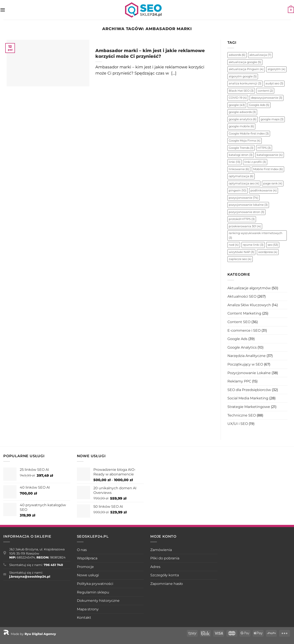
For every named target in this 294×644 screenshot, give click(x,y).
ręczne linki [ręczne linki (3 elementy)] (253, 245)
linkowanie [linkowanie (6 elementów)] (239, 169)
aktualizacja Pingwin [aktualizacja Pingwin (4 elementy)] (246, 69)
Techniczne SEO (242, 415)
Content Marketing (244, 313)
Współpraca (87, 558)
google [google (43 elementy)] (237, 105)
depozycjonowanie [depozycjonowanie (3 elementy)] (267, 98)
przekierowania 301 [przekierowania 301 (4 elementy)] (245, 226)
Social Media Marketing (248, 398)
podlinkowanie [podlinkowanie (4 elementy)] (264, 190)
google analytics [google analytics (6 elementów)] (243, 119)
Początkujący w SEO (245, 364)
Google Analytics (242, 347)
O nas (82, 550)
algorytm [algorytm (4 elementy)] (276, 69)
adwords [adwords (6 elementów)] (237, 55)
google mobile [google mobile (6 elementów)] (241, 126)
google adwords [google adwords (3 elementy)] (242, 112)
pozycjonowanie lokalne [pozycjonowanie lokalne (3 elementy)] (248, 205)
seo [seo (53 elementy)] (273, 245)
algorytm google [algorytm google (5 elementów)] (243, 76)
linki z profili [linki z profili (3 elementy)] (255, 162)
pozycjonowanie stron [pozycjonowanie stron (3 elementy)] (246, 212)
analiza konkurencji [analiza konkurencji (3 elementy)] (245, 83)
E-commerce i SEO (244, 330)
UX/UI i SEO (238, 424)
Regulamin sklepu (93, 592)
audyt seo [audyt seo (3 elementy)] (274, 83)
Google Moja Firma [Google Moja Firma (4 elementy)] (245, 141)
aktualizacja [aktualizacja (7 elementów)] (260, 55)
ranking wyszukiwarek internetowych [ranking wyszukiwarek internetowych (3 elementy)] (256, 235)
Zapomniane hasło (167, 584)
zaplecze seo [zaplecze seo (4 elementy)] (240, 259)
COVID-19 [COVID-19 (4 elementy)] (238, 98)
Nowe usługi (88, 575)
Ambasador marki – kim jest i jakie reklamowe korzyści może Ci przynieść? (150, 53)
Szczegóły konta (165, 575)
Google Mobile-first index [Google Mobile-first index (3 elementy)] (249, 134)
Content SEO (239, 322)
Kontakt (84, 618)
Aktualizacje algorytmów (249, 288)
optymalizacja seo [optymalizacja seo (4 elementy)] (244, 183)
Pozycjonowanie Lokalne (249, 373)
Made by (30, 634)
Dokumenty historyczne (98, 601)
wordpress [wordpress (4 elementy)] (268, 252)
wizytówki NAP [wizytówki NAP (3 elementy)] (241, 252)
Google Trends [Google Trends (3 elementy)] (241, 148)
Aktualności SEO (242, 296)
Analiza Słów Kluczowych (249, 305)
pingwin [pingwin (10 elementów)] (238, 190)
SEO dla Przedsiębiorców (249, 390)
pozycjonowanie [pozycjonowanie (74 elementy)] (243, 198)
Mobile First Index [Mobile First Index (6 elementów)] (268, 169)
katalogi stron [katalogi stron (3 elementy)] (241, 155)
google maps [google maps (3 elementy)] (272, 119)
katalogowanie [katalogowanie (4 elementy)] (270, 155)
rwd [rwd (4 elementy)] (234, 245)
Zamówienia (161, 550)
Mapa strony (88, 609)
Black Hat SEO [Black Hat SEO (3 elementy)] (241, 91)
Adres (155, 567)
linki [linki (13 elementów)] (234, 162)
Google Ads (237, 339)
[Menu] (3, 10)
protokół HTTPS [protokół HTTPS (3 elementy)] (242, 219)
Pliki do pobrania (165, 558)
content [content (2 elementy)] (265, 91)
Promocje (85, 567)
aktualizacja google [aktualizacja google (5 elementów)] (245, 62)
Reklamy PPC (239, 381)
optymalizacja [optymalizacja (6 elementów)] (241, 176)
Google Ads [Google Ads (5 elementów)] (259, 105)
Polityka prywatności (95, 584)
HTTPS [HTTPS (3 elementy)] (264, 148)
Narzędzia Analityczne (247, 356)
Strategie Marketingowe (249, 407)
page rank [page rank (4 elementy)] (273, 183)
